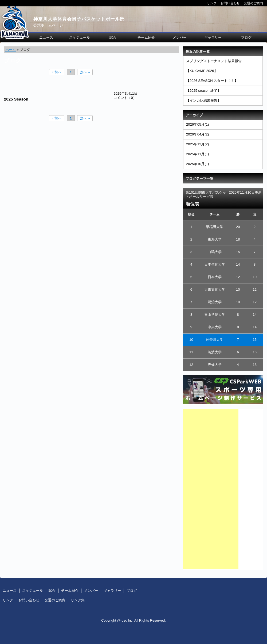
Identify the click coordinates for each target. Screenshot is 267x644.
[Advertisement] (211, 489)
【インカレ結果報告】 (203, 100)
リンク (212, 3)
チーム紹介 (146, 37)
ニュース (46, 37)
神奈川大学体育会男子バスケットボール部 (79, 19)
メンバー (180, 37)
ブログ (246, 37)
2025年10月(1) (197, 164)
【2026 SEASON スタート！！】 (212, 81)
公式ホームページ (48, 25)
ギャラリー (213, 37)
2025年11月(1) (197, 154)
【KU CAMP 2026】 (202, 71)
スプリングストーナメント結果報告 (214, 61)
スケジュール (80, 37)
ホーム (11, 50)
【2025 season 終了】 (203, 91)
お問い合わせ (230, 3)
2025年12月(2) (197, 144)
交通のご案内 (253, 3)
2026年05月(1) (197, 124)
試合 (113, 37)
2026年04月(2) (197, 134)
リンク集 (78, 600)
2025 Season (16, 99)
